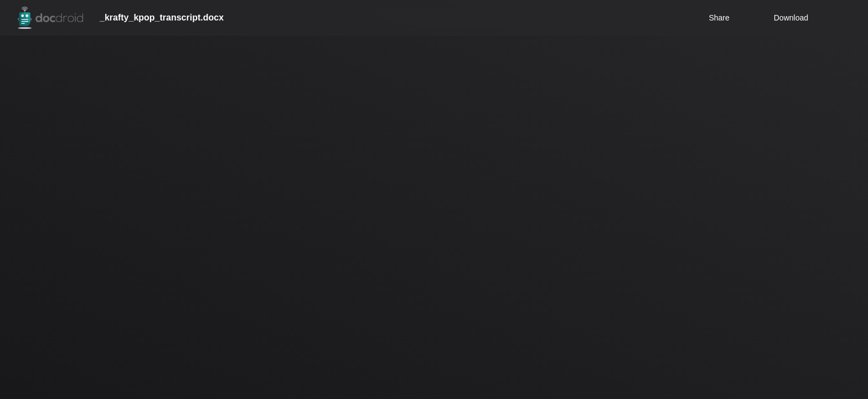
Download (791, 18)
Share (719, 18)
